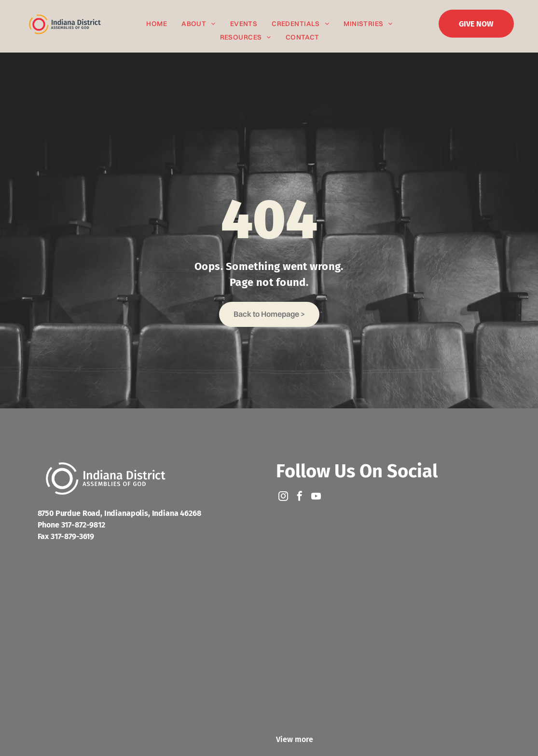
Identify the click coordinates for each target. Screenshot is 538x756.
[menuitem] (157, 24)
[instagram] (283, 497)
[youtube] (316, 497)
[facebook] (300, 497)
